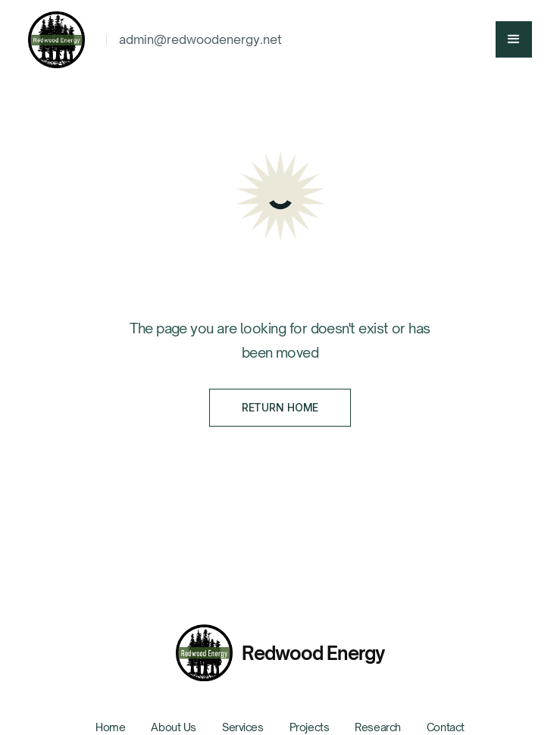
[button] (514, 39)
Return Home (280, 407)
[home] (61, 40)
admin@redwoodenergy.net (200, 39)
